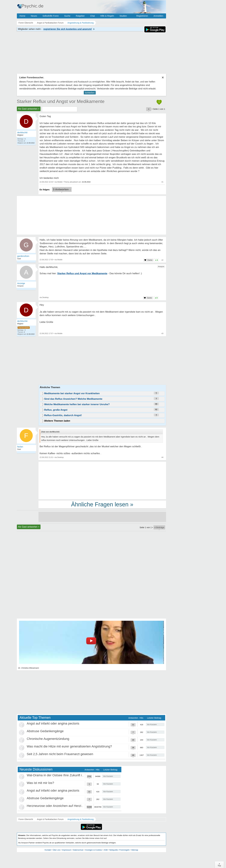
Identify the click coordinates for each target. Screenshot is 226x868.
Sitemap (135, 850)
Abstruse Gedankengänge (45, 731)
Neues (34, 16)
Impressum (67, 850)
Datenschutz (78, 850)
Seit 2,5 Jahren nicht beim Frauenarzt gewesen (60, 754)
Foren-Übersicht (26, 819)
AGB (106, 850)
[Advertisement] (102, 480)
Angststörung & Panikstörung (80, 819)
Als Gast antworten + (29, 109)
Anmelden (158, 16)
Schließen (90, 93)
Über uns (57, 850)
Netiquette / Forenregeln (119, 850)
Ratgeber (80, 16)
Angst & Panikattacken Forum (50, 819)
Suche (67, 16)
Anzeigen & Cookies (93, 850)
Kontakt (48, 850)
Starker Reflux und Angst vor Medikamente (61, 101)
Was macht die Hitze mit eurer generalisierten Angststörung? (69, 746)
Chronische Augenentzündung (48, 739)
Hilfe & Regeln (107, 16)
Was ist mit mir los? (41, 783)
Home (22, 16)
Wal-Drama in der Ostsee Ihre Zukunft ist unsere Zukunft (67, 775)
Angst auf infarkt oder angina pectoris (53, 723)
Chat (93, 16)
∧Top (219, 865)
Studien (123, 16)
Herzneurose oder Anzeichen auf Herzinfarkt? (59, 806)
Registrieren (142, 16)
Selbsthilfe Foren (51, 16)
